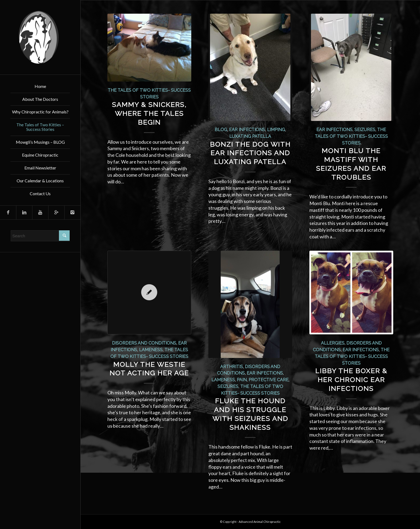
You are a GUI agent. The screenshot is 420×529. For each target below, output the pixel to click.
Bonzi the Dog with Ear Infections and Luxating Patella (250, 153)
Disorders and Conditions (144, 343)
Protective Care (269, 380)
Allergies (333, 343)
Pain (242, 380)
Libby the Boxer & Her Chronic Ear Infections (351, 380)
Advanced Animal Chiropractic (260, 522)
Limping (276, 130)
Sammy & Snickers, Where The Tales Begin (149, 113)
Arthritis (232, 367)
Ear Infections (247, 130)
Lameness (151, 350)
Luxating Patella (250, 136)
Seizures (365, 130)
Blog (221, 130)
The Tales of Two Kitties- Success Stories (351, 136)
